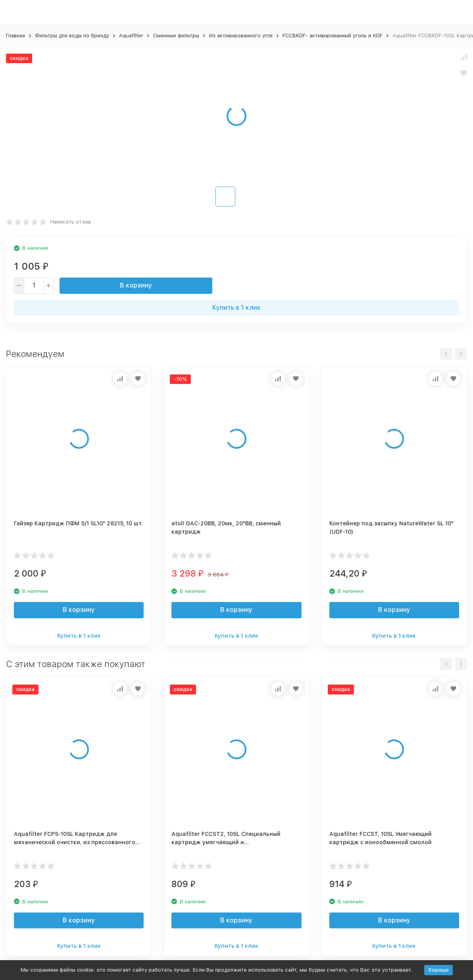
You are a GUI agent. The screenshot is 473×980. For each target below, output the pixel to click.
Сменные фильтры (176, 36)
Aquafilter (131, 36)
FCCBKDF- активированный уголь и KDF (333, 36)
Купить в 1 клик (236, 308)
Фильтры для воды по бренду (72, 36)
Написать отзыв (71, 222)
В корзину (136, 285)
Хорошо (438, 970)
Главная (15, 36)
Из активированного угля (241, 36)
